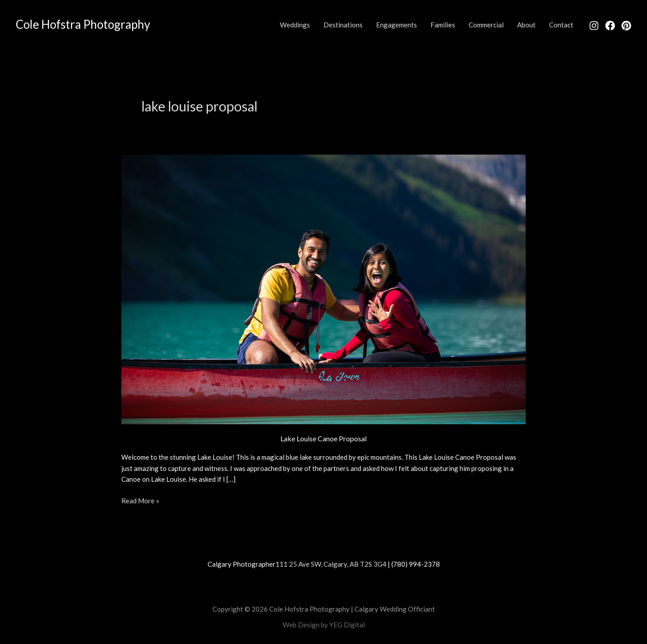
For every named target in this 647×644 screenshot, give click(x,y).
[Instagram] (594, 26)
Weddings (295, 25)
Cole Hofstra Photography (83, 24)
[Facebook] (610, 26)
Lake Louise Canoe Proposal (323, 438)
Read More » (140, 500)
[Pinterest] (626, 26)
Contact (561, 25)
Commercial (486, 25)
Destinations (343, 25)
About (526, 25)
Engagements (397, 25)
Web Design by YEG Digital (324, 625)
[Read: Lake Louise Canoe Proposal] (323, 288)
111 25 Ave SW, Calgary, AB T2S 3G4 (331, 564)
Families (443, 25)
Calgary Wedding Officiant (395, 609)
